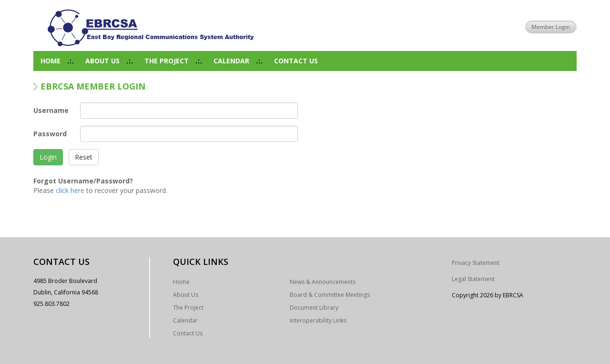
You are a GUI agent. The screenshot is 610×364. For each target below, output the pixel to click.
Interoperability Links (318, 320)
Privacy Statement (476, 263)
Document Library (314, 308)
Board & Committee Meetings (330, 295)
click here (70, 190)
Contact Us (296, 61)
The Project (167, 61)
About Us (102, 61)
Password (50, 134)
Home (51, 61)
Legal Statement (473, 279)
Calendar (231, 61)
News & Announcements (323, 282)
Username (51, 110)
